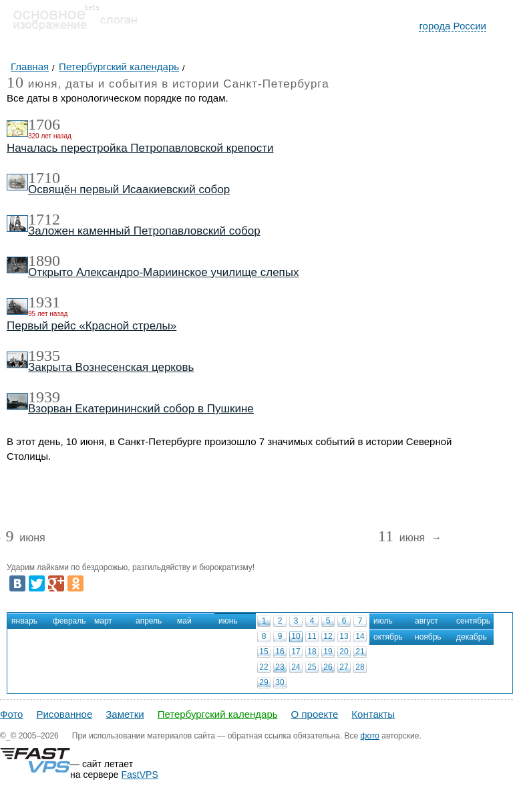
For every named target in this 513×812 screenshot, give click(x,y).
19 (328, 652)
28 (360, 667)
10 (296, 636)
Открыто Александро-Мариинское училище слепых (164, 272)
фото (370, 736)
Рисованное (64, 714)
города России (453, 26)
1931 (44, 302)
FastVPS (140, 775)
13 (344, 636)
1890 (44, 261)
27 (344, 667)
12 (328, 636)
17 (296, 652)
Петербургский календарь (218, 714)
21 (360, 652)
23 (280, 667)
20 (344, 652)
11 (312, 636)
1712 (44, 219)
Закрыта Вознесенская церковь (111, 367)
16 (280, 652)
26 (328, 667)
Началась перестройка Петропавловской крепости (140, 148)
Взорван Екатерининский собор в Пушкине (141, 409)
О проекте (315, 714)
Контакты (373, 714)
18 (312, 652)
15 (264, 652)
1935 (44, 356)
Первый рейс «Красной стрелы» (92, 326)
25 (312, 667)
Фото (11, 714)
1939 (44, 397)
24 (296, 667)
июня (25, 538)
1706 (44, 124)
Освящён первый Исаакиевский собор (129, 189)
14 (360, 636)
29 (264, 682)
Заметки (125, 714)
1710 (44, 178)
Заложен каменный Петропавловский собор (144, 231)
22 (264, 667)
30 (280, 682)
